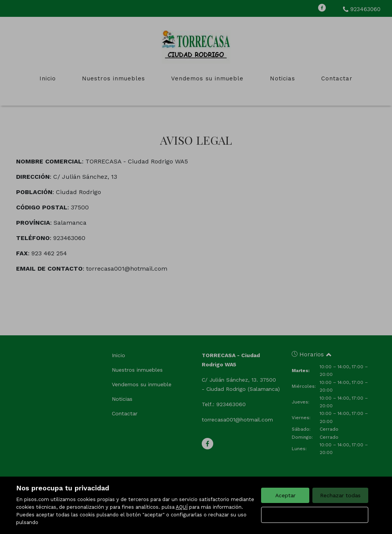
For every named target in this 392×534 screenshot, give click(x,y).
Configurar (315, 515)
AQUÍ (182, 507)
